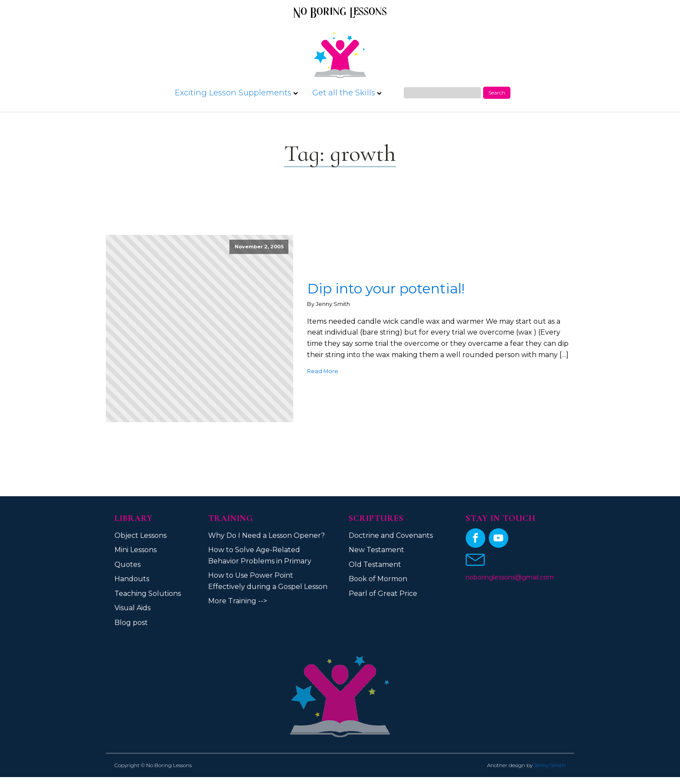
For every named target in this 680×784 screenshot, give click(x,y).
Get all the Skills (347, 93)
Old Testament (375, 564)
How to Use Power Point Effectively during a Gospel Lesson (268, 581)
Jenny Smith (550, 765)
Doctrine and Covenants (391, 535)
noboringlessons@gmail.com (510, 577)
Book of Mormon (378, 579)
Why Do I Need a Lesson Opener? (266, 535)
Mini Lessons (136, 550)
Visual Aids (132, 608)
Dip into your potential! (386, 289)
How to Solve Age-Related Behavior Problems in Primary (260, 555)
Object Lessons (141, 535)
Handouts (132, 579)
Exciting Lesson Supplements (236, 93)
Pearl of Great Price (383, 594)
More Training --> (238, 601)
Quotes (127, 564)
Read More (323, 371)
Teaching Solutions (148, 594)
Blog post (131, 623)
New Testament (376, 550)
